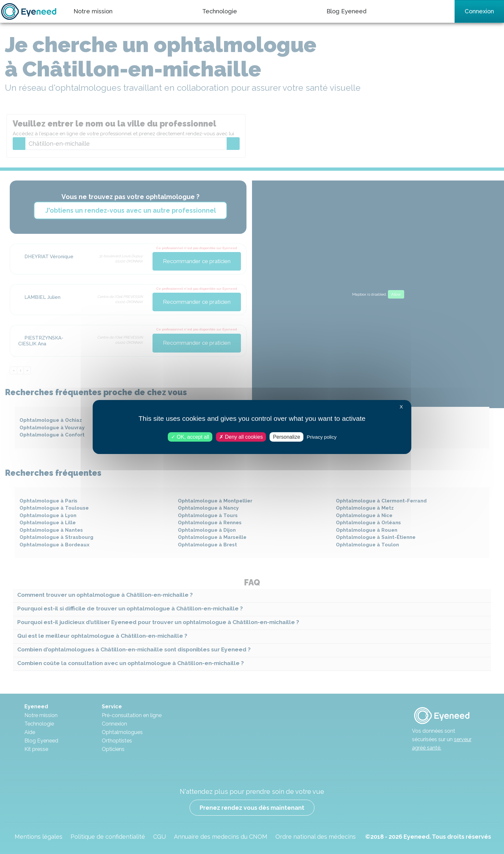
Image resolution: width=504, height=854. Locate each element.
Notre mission (93, 11)
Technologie (220, 11)
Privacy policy (322, 437)
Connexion (479, 11)
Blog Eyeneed (346, 11)
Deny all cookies (241, 437)
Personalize (286, 437)
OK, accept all (190, 437)
